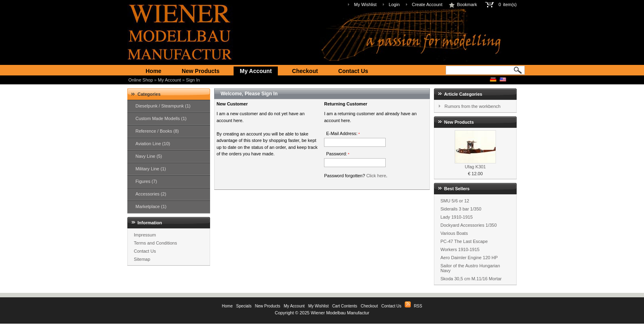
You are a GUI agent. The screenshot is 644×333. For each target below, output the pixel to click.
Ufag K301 (475, 167)
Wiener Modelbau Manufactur (340, 313)
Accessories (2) (151, 194)
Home (153, 71)
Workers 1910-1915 (460, 249)
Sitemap (142, 259)
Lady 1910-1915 (457, 217)
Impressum (145, 235)
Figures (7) (146, 181)
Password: (338, 154)
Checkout (305, 71)
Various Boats (454, 233)
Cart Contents (345, 306)
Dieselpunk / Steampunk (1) (163, 106)
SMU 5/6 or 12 (455, 201)
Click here (376, 176)
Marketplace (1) (151, 206)
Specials (244, 306)
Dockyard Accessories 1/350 (469, 225)
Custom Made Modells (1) (161, 118)
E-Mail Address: (343, 133)
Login (394, 4)
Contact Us (353, 71)
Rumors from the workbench (472, 106)
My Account (256, 71)
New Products (201, 71)
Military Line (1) (151, 169)
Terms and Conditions (155, 243)
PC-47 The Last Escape (464, 241)
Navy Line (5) (149, 156)
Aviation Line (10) (153, 144)
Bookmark (463, 4)
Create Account (427, 4)
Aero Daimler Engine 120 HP (469, 258)
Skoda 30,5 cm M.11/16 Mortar (471, 279)
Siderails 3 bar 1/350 (461, 209)
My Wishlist (365, 4)
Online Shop (141, 80)
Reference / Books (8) (157, 131)
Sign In (193, 80)
